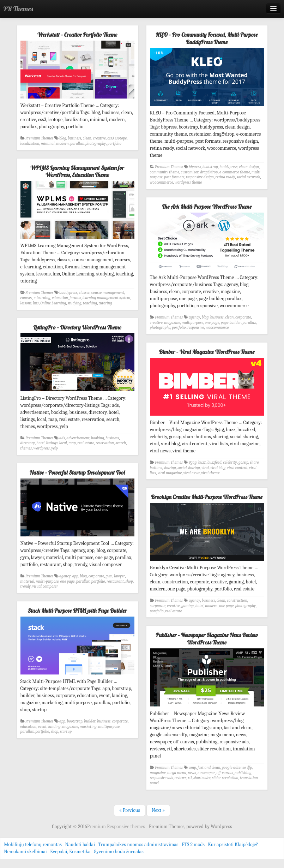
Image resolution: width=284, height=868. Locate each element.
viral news (192, 473)
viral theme (210, 473)
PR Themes (18, 9)
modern (62, 144)
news (192, 773)
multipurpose (192, 323)
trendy (26, 586)
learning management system (106, 298)
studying (75, 303)
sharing (170, 468)
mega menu (177, 773)
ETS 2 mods (193, 845)
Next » (158, 810)
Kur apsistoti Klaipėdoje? (233, 845)
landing (55, 727)
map (72, 443)
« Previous (130, 810)
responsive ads (161, 778)
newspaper (206, 773)
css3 (110, 138)
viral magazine (170, 473)
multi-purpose (47, 581)
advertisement (78, 438)
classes (84, 293)
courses (26, 298)
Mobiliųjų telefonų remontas (33, 845)
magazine (172, 323)
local (63, 443)
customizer (189, 172)
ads (62, 438)
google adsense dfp (237, 768)
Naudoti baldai (80, 845)
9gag (193, 462)
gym (109, 576)
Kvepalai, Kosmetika (70, 852)
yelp (54, 448)
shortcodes (202, 778)
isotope (121, 138)
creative (99, 138)
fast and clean (209, 768)
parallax (77, 144)
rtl (190, 778)
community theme (165, 172)
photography (96, 144)
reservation (105, 443)
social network (249, 177)
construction (237, 601)
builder (90, 721)
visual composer (45, 586)
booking (98, 438)
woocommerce (162, 182)
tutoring (105, 303)
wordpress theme (188, 182)
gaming (188, 606)
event (43, 727)
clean (87, 138)
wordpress (42, 448)
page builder (231, 323)
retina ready (225, 177)
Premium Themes (39, 138)
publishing (243, 773)
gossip (243, 462)
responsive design (200, 177)
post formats (174, 177)
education (60, 298)
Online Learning (53, 303)
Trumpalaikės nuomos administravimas (138, 845)
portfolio (114, 144)
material (28, 581)
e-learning (42, 298)
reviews (180, 778)
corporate (243, 317)
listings (52, 443)
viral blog (218, 468)
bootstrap (210, 167)
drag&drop (209, 172)
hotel (40, 443)
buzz (202, 462)
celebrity (230, 462)
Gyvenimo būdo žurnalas (119, 852)
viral (205, 468)
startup (66, 732)
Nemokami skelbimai (25, 852)
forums (75, 298)
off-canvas (225, 773)
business (74, 138)
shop (129, 581)
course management (108, 293)
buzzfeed (214, 462)
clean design (249, 167)
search (121, 443)
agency (194, 317)
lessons (26, 303)
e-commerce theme (235, 172)
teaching (90, 303)
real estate (86, 443)
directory (28, 443)
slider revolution (225, 778)
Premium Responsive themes (117, 827)
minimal (48, 144)
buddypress (228, 167)
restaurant (115, 581)
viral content (237, 468)
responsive (196, 328)
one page (212, 323)
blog (63, 138)
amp (192, 768)
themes (26, 448)
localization (30, 144)
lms (36, 303)
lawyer (119, 576)
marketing (88, 727)
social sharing (189, 468)
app (75, 576)
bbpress (195, 167)
